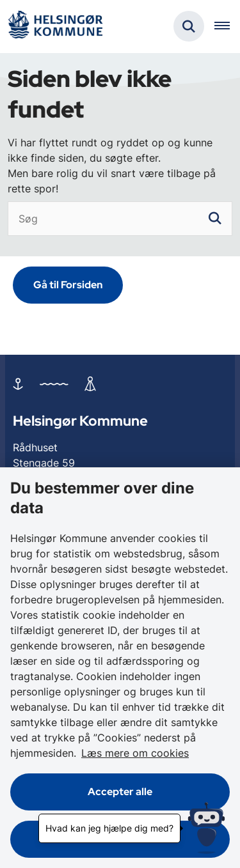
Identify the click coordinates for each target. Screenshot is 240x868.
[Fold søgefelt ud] (189, 26)
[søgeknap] (215, 219)
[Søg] (120, 219)
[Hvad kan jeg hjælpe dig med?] (206, 828)
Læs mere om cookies (135, 753)
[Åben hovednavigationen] (227, 26)
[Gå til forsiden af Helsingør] (55, 27)
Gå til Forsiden (68, 285)
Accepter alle (120, 792)
